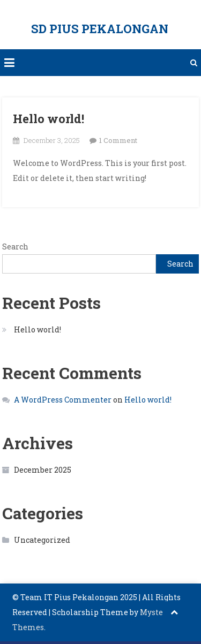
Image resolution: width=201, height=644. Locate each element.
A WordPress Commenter (63, 400)
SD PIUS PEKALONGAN (100, 29)
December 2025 (43, 470)
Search (15, 247)
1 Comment (118, 140)
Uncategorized (42, 540)
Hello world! (49, 119)
